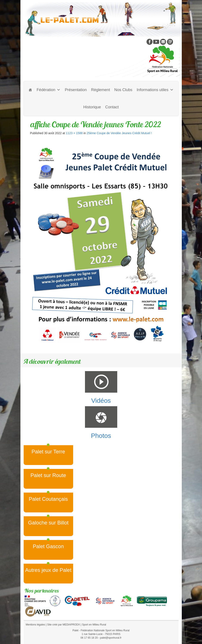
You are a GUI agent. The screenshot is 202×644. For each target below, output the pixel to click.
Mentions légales (35, 625)
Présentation (76, 90)
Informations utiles (155, 90)
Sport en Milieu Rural (94, 625)
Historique (92, 107)
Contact (112, 107)
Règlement (100, 90)
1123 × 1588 (74, 133)
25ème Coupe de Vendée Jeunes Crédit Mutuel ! (119, 133)
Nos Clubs (123, 90)
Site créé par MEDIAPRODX (63, 625)
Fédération (49, 90)
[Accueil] (30, 90)
